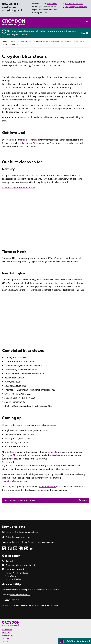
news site (53, 452)
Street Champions (47, 487)
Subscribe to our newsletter (18, 537)
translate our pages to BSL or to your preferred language (33, 605)
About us (6, 633)
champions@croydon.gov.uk (15, 481)
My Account (7, 630)
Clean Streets (62, 469)
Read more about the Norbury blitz (18, 188)
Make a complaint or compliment (21, 565)
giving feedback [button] (33, 500)
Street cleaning (79, 41)
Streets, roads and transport (20, 41)
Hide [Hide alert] (83, 33)
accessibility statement (20, 595)
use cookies (52, 4)
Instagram (8, 455)
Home (4, 41)
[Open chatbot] (75, 641)
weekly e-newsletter (61, 455)
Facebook (20, 455)
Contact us (11, 561)
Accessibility (7, 636)
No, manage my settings (76, 7)
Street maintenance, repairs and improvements (52, 41)
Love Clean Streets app (33, 143)
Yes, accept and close (74, 4)
